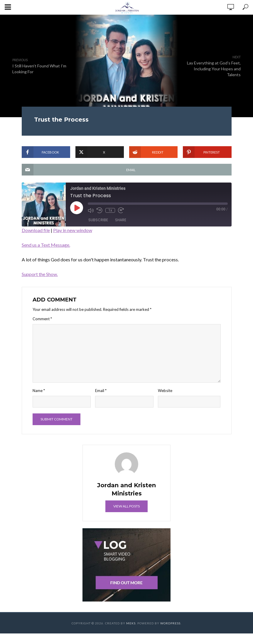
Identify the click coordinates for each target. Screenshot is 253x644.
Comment (42, 319)
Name (39, 391)
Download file (36, 230)
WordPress (170, 623)
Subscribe (98, 220)
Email (101, 391)
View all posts (126, 506)
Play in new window (73, 230)
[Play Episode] (77, 208)
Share (121, 220)
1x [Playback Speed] (110, 210)
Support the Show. (40, 274)
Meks (131, 623)
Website (165, 391)
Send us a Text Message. (46, 245)
